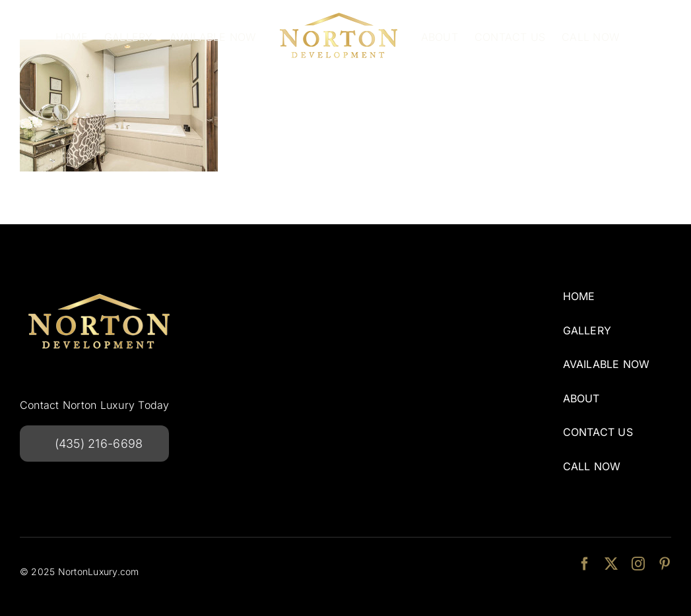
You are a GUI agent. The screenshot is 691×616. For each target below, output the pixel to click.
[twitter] (611, 564)
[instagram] (638, 564)
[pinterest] (665, 564)
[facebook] (585, 564)
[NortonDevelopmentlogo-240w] (99, 289)
